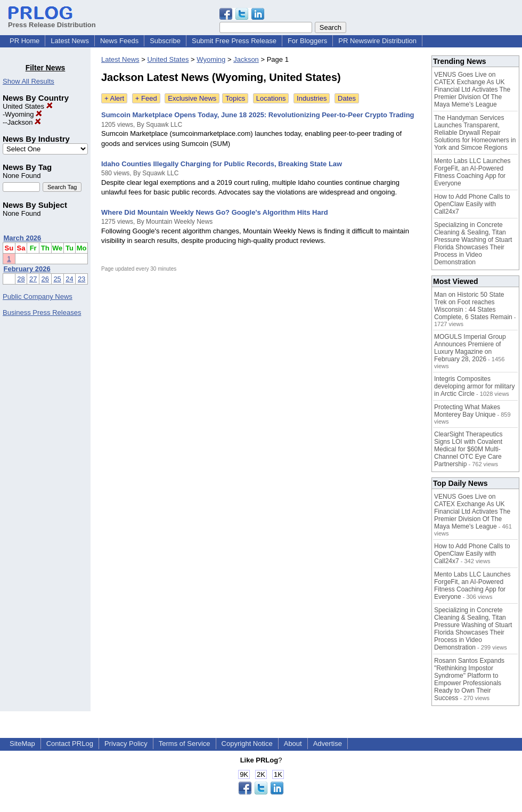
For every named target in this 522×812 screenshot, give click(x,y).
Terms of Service (185, 744)
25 (57, 279)
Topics (235, 98)
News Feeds (119, 41)
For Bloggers (307, 41)
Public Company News (38, 297)
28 (21, 279)
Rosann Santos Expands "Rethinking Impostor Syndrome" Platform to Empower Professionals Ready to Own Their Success (469, 679)
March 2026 (23, 238)
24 (69, 279)
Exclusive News (192, 98)
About (293, 744)
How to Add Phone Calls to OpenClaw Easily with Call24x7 (472, 204)
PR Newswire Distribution (377, 41)
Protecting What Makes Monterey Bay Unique (467, 411)
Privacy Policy (126, 744)
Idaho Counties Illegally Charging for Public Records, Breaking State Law (222, 164)
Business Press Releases (42, 312)
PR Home (25, 41)
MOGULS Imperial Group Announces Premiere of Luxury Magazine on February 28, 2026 (470, 348)
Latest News (70, 41)
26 (45, 279)
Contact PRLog (70, 744)
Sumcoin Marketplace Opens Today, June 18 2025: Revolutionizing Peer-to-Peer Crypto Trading (258, 115)
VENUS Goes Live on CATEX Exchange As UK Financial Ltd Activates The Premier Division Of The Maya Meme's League (472, 90)
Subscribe (165, 41)
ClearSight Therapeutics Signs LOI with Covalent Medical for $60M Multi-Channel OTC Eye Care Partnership (468, 449)
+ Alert (114, 98)
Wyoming (23, 114)
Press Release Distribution (52, 21)
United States (28, 106)
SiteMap (22, 744)
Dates (347, 98)
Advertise (328, 744)
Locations (271, 98)
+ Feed (146, 98)
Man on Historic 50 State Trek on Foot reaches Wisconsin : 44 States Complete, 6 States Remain (473, 306)
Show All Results (28, 81)
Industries (312, 98)
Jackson (24, 122)
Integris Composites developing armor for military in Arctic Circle (474, 386)
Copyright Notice (247, 744)
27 (33, 279)
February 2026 (27, 269)
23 (81, 279)
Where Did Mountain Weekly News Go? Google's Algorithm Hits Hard (215, 212)
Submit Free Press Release (234, 41)
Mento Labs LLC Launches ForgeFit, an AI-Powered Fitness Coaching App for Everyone (472, 172)
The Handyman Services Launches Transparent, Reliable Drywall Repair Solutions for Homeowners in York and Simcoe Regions (475, 133)
